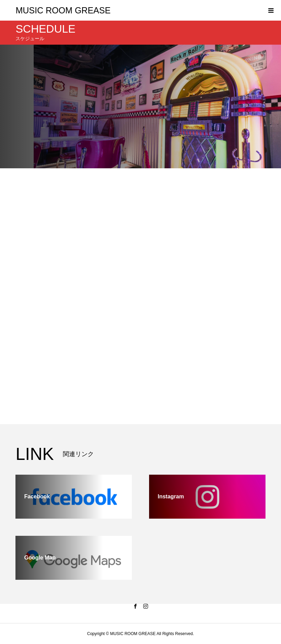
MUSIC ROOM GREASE (63, 10)
